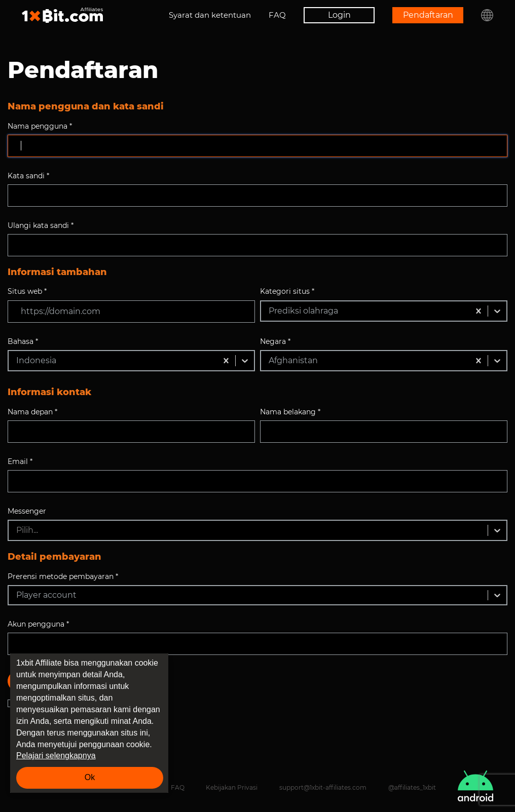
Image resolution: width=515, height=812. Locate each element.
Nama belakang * (290, 412)
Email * (20, 461)
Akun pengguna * (38, 624)
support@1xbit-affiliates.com (323, 787)
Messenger (27, 511)
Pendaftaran (428, 15)
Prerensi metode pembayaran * (63, 576)
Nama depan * (32, 412)
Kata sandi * (28, 176)
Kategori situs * (287, 291)
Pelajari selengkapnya (56, 756)
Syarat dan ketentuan (210, 15)
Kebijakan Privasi (232, 787)
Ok (90, 777)
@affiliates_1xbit (412, 787)
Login (339, 15)
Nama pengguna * (40, 126)
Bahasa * (23, 341)
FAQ (277, 15)
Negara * (275, 341)
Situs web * (27, 291)
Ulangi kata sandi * (41, 225)
